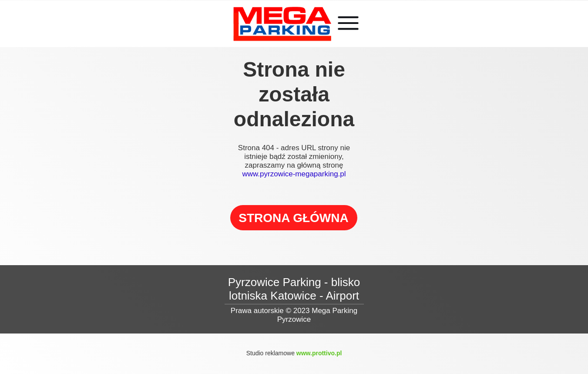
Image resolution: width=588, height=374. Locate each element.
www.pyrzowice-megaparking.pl (294, 174)
